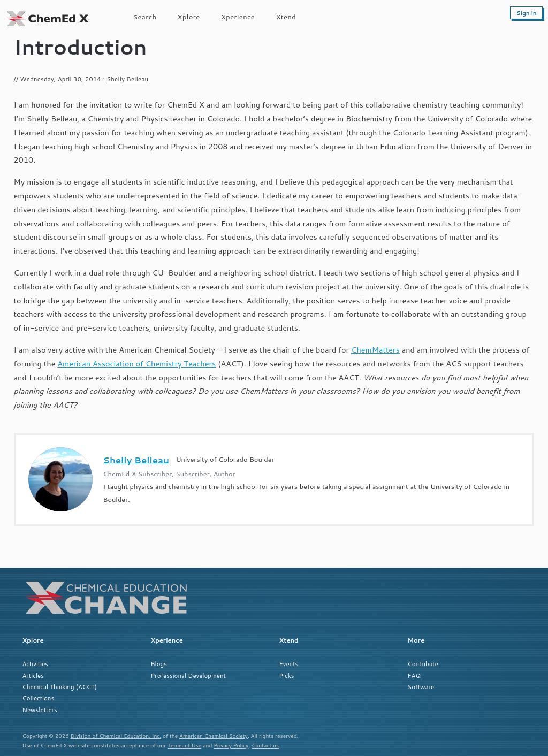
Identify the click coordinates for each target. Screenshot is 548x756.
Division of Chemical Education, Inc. (116, 736)
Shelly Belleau (127, 79)
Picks (287, 675)
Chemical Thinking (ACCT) (60, 687)
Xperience (238, 17)
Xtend (286, 17)
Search (145, 17)
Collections (39, 698)
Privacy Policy (231, 745)
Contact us (265, 745)
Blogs (159, 664)
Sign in (527, 13)
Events (289, 664)
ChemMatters (375, 350)
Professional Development (188, 675)
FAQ (414, 675)
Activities (35, 664)
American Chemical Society (214, 736)
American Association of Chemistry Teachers (136, 364)
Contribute (423, 664)
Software (421, 687)
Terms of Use (185, 745)
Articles (33, 675)
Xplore (189, 17)
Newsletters (40, 710)
